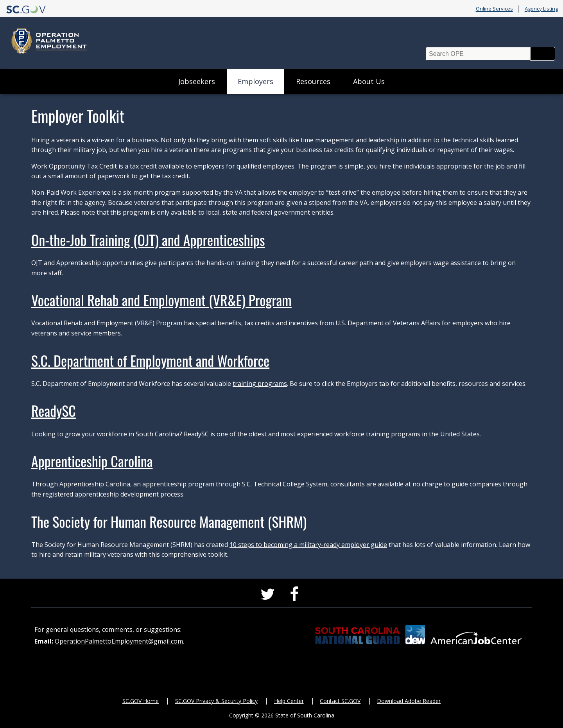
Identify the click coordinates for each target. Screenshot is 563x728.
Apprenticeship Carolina (92, 461)
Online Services (494, 9)
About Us (369, 81)
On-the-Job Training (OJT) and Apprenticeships (148, 239)
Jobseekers (197, 81)
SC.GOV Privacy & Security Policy (216, 701)
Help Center (289, 701)
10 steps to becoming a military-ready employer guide (308, 545)
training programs (260, 384)
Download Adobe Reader (409, 701)
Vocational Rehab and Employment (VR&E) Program (161, 300)
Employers (256, 81)
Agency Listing (541, 9)
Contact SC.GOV (340, 701)
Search (543, 54)
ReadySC (54, 410)
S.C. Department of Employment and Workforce (150, 360)
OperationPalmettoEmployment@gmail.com (119, 641)
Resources (313, 81)
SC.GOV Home (141, 701)
